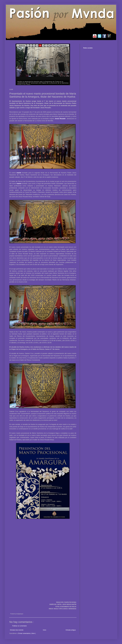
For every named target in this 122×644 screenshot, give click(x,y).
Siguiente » (64, 45)
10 (56, 45)
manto (19, 173)
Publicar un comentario (20, 626)
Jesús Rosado (60, 119)
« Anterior (21, 45)
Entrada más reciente (17, 630)
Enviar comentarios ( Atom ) (27, 633)
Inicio (45, 630)
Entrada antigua (71, 630)
